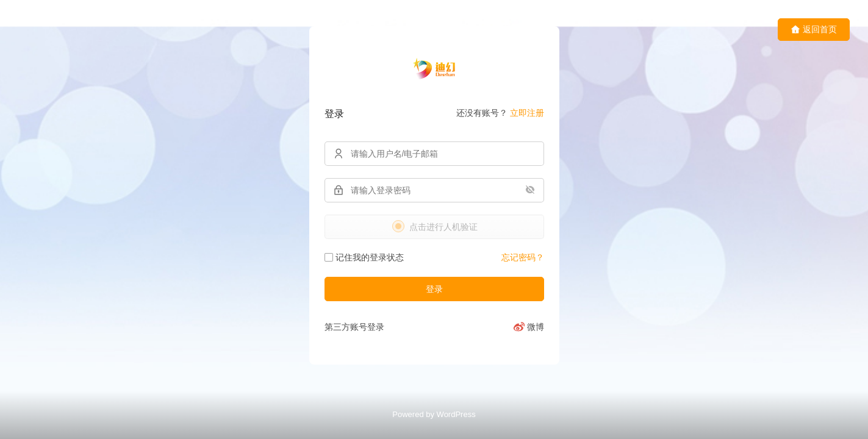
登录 (434, 289)
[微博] (529, 327)
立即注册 (527, 113)
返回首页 (814, 30)
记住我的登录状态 (364, 257)
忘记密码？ (523, 257)
